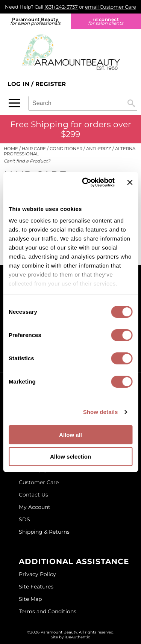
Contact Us (33, 495)
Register (51, 84)
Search (131, 103)
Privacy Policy (37, 574)
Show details (101, 412)
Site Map (30, 599)
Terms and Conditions (48, 611)
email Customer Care (111, 7)
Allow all (70, 435)
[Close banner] (130, 182)
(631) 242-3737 (61, 7)
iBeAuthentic (77, 637)
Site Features (36, 587)
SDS (24, 519)
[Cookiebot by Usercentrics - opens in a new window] (85, 182)
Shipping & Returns (44, 532)
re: (106, 21)
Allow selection (70, 457)
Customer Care (39, 482)
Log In (19, 84)
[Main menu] (14, 103)
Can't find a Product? (27, 161)
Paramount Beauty (35, 21)
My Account (35, 507)
